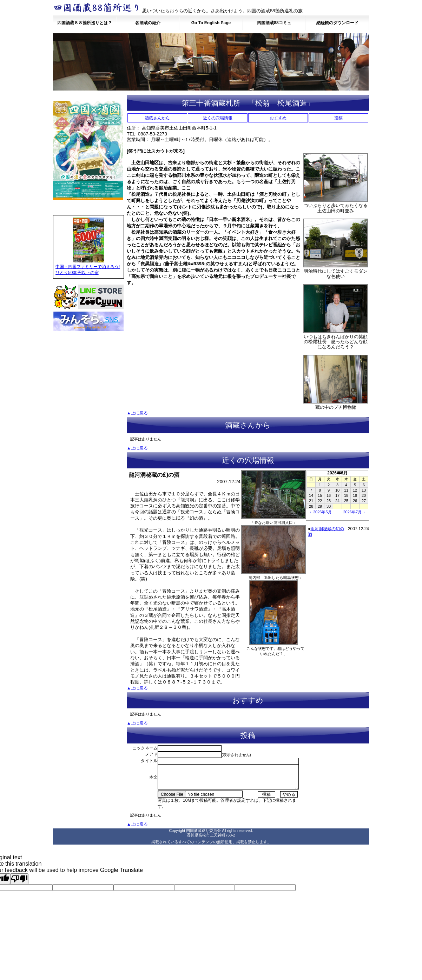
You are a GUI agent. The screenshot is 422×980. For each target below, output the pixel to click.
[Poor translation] (19, 879)
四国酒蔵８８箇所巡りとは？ (85, 23)
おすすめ (278, 118)
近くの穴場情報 (218, 118)
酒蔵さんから (157, 118)
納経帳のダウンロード (337, 23)
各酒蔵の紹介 (148, 23)
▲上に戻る (137, 413)
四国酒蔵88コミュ (274, 23)
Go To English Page (211, 23)
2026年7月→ (354, 512)
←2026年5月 (321, 512)
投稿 (338, 118)
